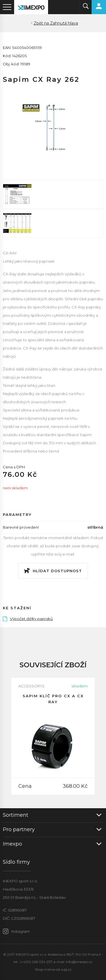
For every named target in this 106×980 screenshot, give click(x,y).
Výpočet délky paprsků (28, 619)
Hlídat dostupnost (57, 571)
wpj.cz (66, 969)
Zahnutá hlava (64, 23)
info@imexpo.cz (79, 962)
